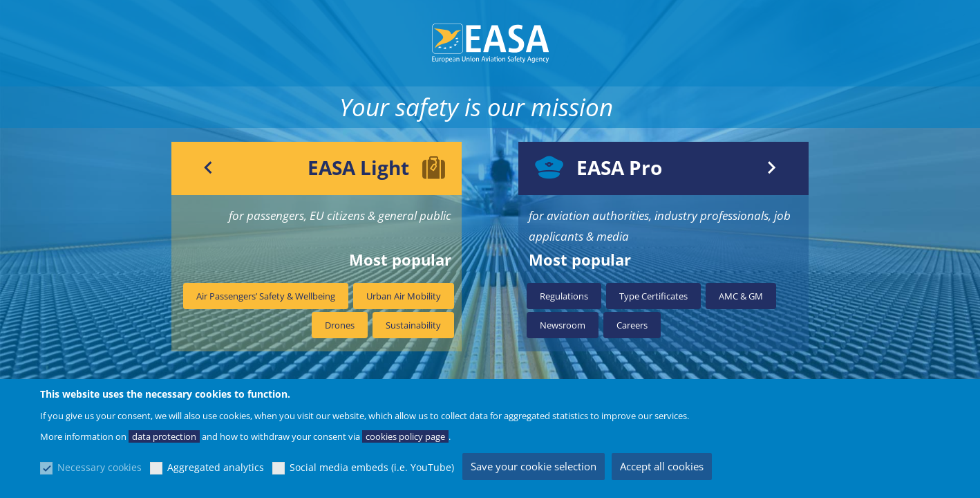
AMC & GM (741, 296)
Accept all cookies (662, 466)
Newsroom (563, 325)
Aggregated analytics (216, 467)
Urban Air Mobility (404, 296)
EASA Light (358, 167)
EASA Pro (619, 167)
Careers (632, 325)
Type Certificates (653, 296)
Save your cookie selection (534, 466)
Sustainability (413, 325)
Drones (340, 325)
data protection (164, 436)
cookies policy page (405, 436)
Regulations (564, 296)
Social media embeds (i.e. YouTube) (372, 467)
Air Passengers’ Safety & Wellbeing (266, 296)
